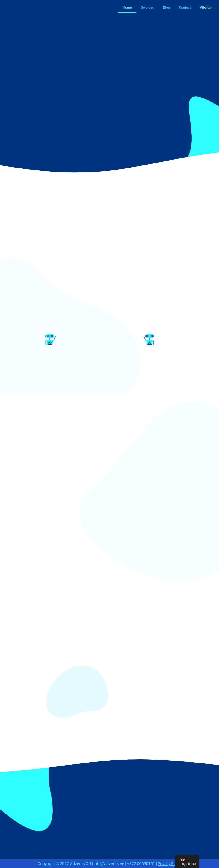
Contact (185, 7)
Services (147, 7)
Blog (166, 7)
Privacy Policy (170, 864)
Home (127, 7)
